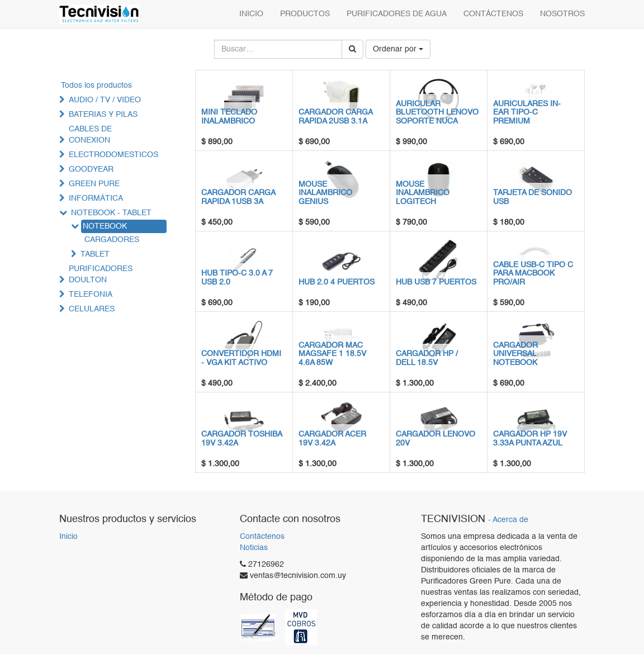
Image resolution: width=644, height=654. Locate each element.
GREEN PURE (94, 184)
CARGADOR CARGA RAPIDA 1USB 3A (238, 197)
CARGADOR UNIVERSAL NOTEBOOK (515, 354)
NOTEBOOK (105, 226)
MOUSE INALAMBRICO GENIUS (325, 193)
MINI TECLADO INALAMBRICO (229, 117)
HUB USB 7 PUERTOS (436, 282)
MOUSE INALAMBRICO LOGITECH (423, 193)
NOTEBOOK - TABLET (111, 213)
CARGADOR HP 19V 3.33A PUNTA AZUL (530, 439)
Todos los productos (96, 86)
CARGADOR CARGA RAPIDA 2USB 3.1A (335, 117)
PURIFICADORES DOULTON (101, 274)
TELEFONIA (91, 295)
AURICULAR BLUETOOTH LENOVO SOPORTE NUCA (437, 113)
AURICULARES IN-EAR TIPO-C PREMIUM (527, 113)
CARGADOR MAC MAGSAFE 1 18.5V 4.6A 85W (332, 354)
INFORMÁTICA (96, 198)
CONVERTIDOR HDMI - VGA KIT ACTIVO (241, 358)
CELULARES (92, 309)
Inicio (68, 537)
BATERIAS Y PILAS (103, 115)
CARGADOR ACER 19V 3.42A (332, 439)
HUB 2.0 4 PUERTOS (337, 282)
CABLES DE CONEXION (90, 135)
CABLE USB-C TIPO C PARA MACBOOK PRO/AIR (533, 274)
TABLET (95, 254)
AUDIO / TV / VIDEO (105, 100)
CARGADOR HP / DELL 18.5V (427, 358)
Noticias (254, 548)
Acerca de (510, 520)
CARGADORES (112, 240)
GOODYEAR (91, 169)
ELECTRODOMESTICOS (113, 155)
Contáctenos (262, 537)
